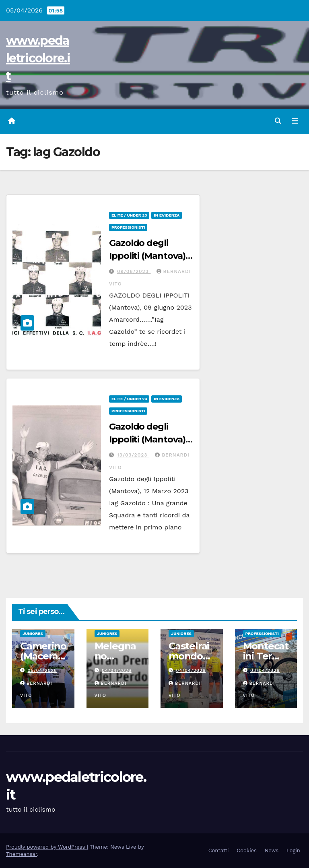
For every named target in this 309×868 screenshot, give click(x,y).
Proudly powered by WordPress (46, 847)
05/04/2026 (42, 671)
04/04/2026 (117, 671)
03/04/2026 (265, 671)
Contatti (219, 850)
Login (293, 850)
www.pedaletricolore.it (38, 58)
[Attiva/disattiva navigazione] (295, 121)
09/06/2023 (134, 271)
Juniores (33, 633)
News (272, 850)
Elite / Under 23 (129, 215)
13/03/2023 (133, 455)
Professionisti (128, 227)
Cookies (247, 850)
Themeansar (22, 854)
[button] (278, 121)
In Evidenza (167, 215)
